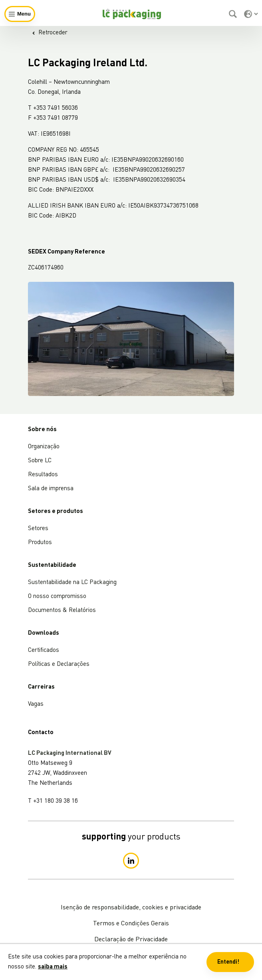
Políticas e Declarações (59, 664)
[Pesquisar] (234, 14)
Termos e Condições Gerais (131, 924)
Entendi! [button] (228, 962)
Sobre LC (40, 461)
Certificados (44, 650)
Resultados (43, 475)
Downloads (44, 633)
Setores (38, 529)
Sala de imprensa (51, 489)
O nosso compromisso (57, 597)
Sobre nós (42, 430)
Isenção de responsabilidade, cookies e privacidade (131, 908)
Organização (44, 447)
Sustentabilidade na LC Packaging (72, 583)
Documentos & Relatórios (62, 611)
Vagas (36, 704)
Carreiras (41, 687)
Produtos (40, 543)
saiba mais (53, 967)
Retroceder (50, 33)
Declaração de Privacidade (131, 940)
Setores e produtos (56, 512)
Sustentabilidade (52, 565)
